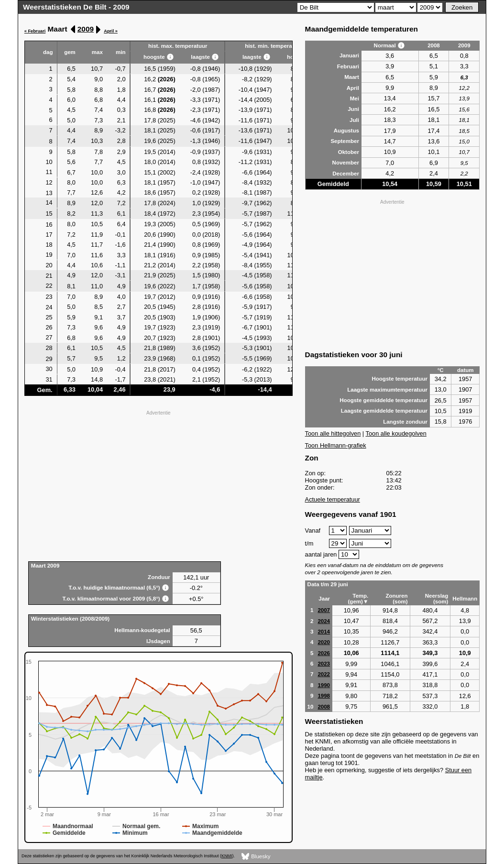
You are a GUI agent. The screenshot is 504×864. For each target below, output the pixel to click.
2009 (86, 29)
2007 (324, 610)
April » (111, 31)
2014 (324, 632)
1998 (324, 696)
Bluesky (256, 857)
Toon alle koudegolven (396, 433)
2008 (324, 707)
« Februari (35, 31)
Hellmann (465, 599)
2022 (324, 674)
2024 (324, 621)
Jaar (324, 599)
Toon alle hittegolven (333, 433)
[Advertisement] (159, 485)
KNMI (227, 856)
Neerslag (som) (437, 599)
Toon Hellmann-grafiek (336, 445)
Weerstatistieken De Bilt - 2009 (76, 7)
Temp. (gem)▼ (358, 599)
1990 (324, 685)
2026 (324, 653)
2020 (324, 642)
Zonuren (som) (396, 599)
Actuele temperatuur (333, 499)
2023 (324, 664)
